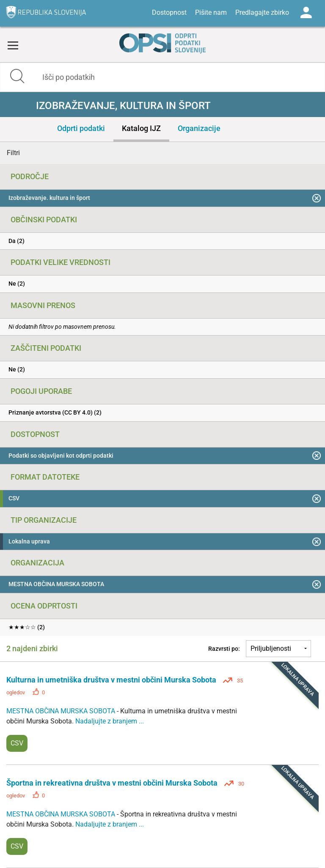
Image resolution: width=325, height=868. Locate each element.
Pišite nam (211, 12)
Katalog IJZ (141, 128)
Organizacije (199, 128)
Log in (306, 13)
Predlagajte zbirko (262, 12)
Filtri (13, 153)
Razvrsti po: (224, 649)
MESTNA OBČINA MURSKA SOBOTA (62, 711)
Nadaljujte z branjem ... (110, 721)
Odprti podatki (81, 128)
